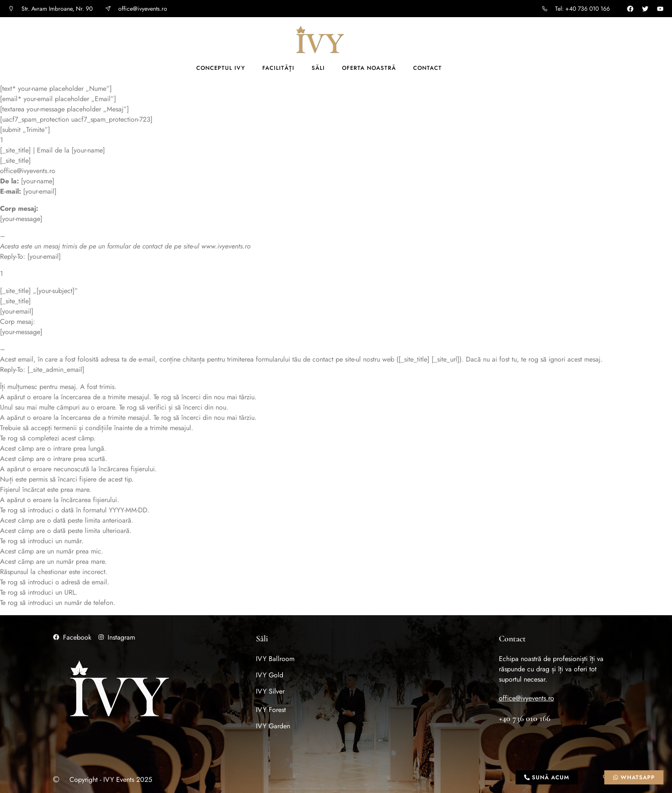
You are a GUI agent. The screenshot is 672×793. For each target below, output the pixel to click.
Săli (318, 68)
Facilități (278, 68)
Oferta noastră (369, 68)
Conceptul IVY (221, 68)
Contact (427, 68)
